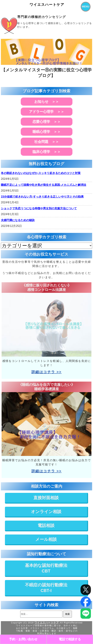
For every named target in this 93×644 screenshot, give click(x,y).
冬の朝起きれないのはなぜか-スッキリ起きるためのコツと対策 (41, 173)
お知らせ (41, 102)
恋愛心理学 (41, 122)
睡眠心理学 (41, 132)
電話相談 (46, 525)
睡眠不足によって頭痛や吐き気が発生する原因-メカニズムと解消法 (44, 185)
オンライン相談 (46, 512)
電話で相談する (70, 639)
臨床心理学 (41, 152)
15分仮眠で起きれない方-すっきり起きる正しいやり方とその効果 (42, 197)
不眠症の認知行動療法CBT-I (46, 588)
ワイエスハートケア (47, 5)
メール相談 (46, 539)
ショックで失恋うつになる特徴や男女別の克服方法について (39, 208)
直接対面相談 (46, 498)
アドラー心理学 (41, 112)
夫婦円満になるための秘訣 (18, 220)
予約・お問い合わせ (23, 639)
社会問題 (41, 142)
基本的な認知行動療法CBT (46, 568)
